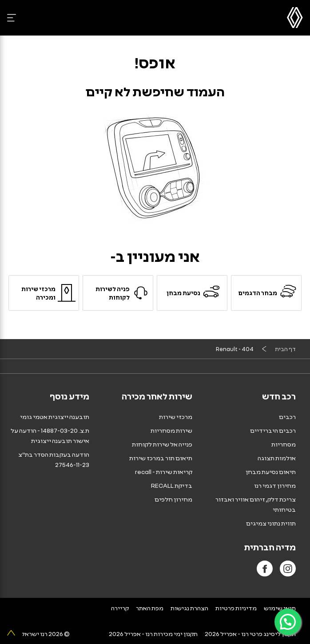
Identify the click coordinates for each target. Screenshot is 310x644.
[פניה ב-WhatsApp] (288, 622)
